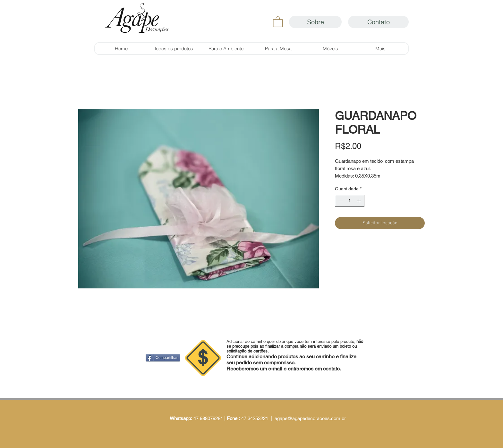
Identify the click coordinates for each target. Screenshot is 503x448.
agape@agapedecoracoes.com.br (310, 418)
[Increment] (359, 201)
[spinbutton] (350, 201)
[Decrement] (340, 201)
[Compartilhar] (163, 358)
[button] (278, 21)
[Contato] (378, 22)
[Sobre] (315, 22)
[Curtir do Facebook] (266, 300)
